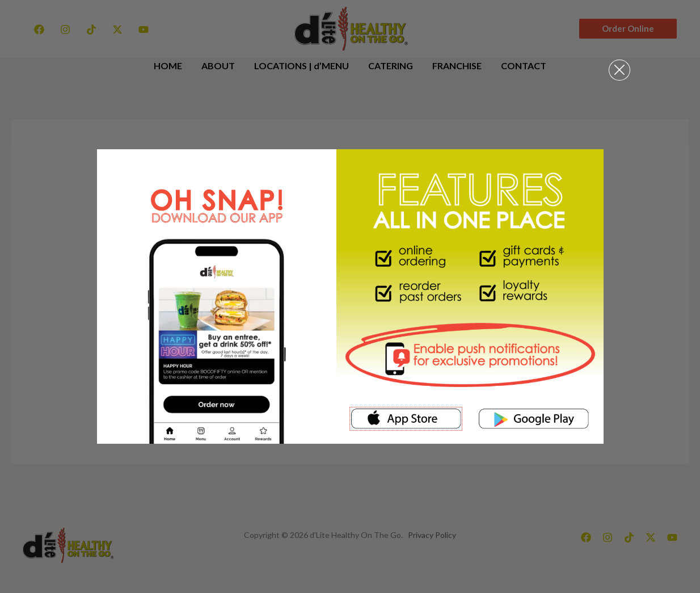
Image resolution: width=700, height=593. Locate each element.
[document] (350, 296)
